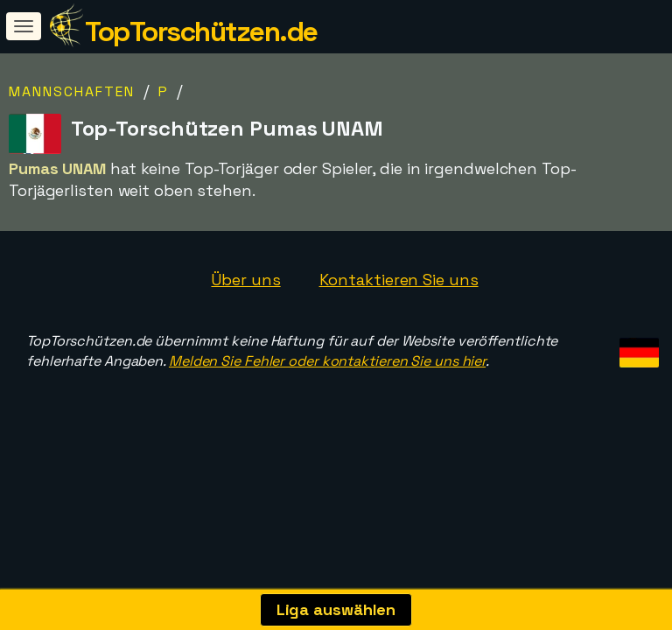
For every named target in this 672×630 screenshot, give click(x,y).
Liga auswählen (336, 609)
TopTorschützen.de (201, 31)
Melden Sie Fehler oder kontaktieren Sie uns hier (327, 361)
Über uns (245, 280)
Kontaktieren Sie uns (399, 280)
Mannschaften (72, 91)
